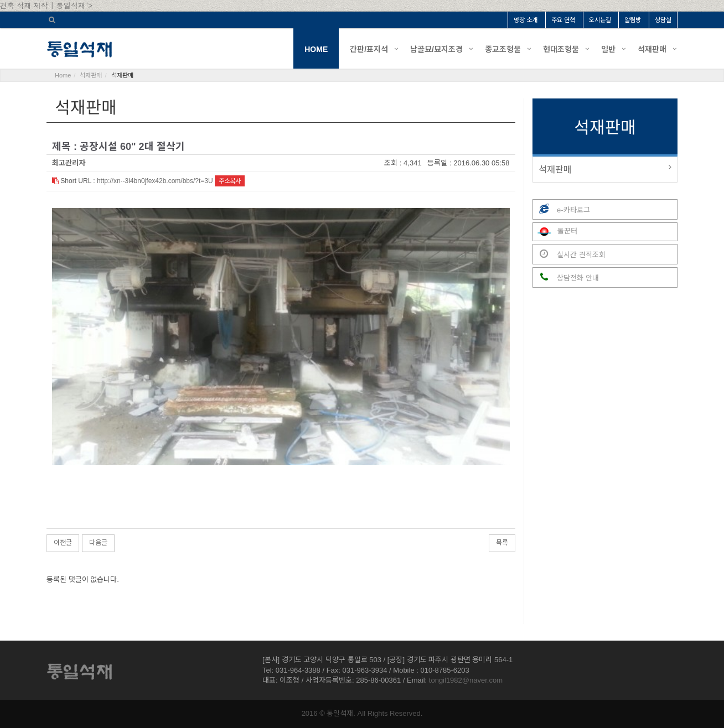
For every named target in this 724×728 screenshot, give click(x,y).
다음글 (98, 543)
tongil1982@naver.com (466, 680)
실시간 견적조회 (569, 254)
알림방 (633, 20)
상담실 (663, 20)
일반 (608, 49)
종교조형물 (503, 49)
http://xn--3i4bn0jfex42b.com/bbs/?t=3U (155, 181)
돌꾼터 (555, 232)
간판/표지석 (369, 49)
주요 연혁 (563, 20)
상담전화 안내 (566, 277)
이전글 (63, 543)
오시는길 (600, 20)
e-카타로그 (562, 209)
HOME (316, 49)
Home (63, 75)
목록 (502, 543)
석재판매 (652, 49)
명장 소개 (526, 20)
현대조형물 (561, 49)
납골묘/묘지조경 (436, 49)
